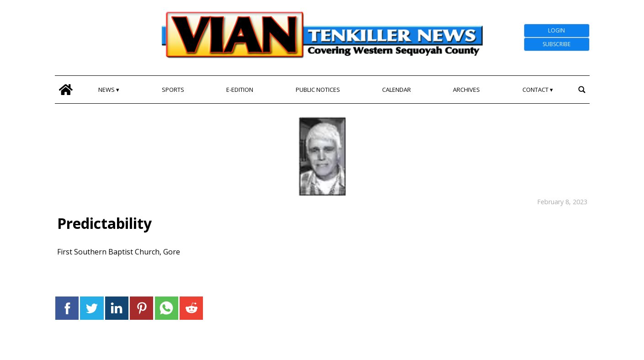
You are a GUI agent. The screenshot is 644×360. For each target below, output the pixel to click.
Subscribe (556, 44)
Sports (173, 90)
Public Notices (318, 90)
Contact (535, 90)
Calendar (397, 90)
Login (556, 30)
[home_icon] (66, 89)
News (106, 90)
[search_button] (582, 89)
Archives (466, 90)
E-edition (240, 90)
